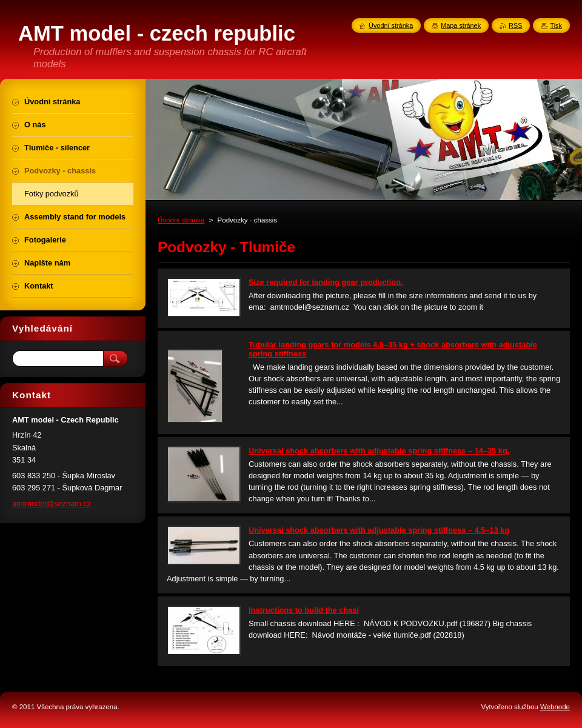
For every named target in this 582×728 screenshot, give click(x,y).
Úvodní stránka (181, 220)
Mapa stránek (461, 25)
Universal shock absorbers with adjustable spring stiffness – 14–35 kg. (379, 451)
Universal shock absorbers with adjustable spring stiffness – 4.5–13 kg (379, 530)
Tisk (556, 25)
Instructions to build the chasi (304, 610)
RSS (515, 25)
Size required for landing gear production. (326, 282)
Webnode (555, 707)
